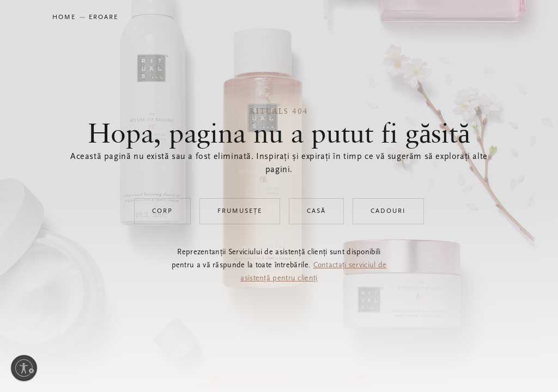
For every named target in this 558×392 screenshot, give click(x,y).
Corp (162, 211)
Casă (316, 211)
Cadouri (388, 211)
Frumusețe (240, 211)
